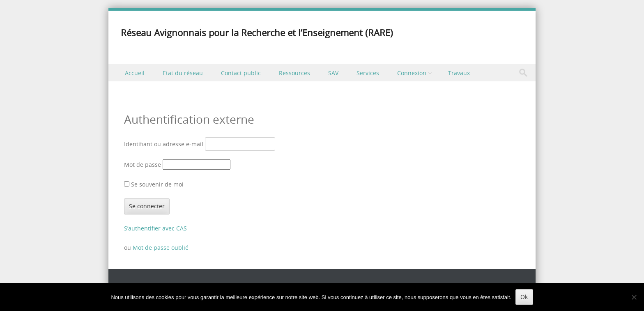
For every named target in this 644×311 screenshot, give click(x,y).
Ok (524, 297)
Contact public (241, 73)
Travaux (459, 73)
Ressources (294, 73)
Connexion (412, 73)
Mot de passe (143, 165)
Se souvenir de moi (154, 184)
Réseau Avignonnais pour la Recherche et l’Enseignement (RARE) (257, 33)
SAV (333, 73)
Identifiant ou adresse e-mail (164, 144)
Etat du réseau (183, 73)
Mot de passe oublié (161, 248)
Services (368, 73)
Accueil (135, 73)
